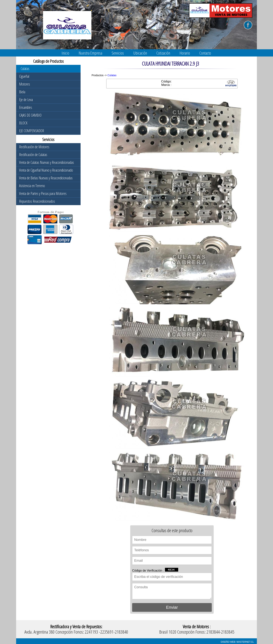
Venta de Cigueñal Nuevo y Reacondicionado (46, 170)
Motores (25, 84)
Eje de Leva (26, 100)
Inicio (65, 53)
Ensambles (26, 107)
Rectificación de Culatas (33, 155)
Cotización (163, 53)
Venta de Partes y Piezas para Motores (43, 193)
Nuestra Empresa (90, 53)
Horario (185, 53)
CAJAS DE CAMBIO (30, 115)
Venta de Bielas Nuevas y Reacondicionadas (46, 178)
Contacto (205, 53)
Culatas (25, 69)
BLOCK (23, 123)
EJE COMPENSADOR (32, 131)
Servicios (118, 53)
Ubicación (140, 53)
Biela (22, 92)
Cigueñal (24, 76)
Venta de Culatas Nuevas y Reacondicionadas (47, 162)
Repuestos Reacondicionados (37, 201)
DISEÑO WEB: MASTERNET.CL (237, 642)
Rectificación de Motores (34, 147)
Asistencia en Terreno (32, 186)
